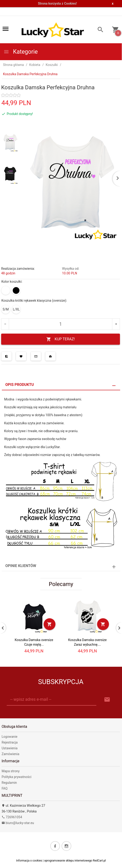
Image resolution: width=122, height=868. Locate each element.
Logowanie (9, 737)
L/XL (16, 309)
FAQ (5, 788)
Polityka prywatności (17, 777)
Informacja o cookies (29, 861)
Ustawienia (10, 748)
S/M (6, 309)
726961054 (12, 817)
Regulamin (9, 783)
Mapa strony (11, 771)
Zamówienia (10, 754)
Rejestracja (10, 742)
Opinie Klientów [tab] (21, 566)
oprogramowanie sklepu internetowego (68, 861)
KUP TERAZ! (61, 339)
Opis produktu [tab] (20, 385)
